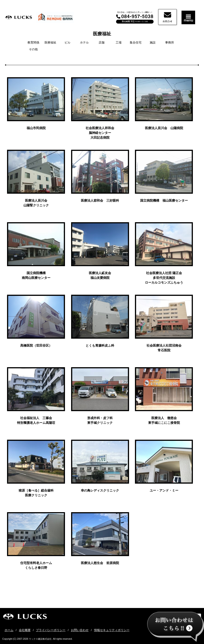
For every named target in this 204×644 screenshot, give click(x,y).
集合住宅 (136, 42)
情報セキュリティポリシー (112, 630)
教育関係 (33, 42)
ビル (67, 42)
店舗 (102, 42)
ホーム (9, 630)
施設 (153, 42)
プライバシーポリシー (51, 630)
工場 (119, 42)
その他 (33, 49)
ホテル (84, 42)
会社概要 (25, 630)
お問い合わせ (80, 630)
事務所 (170, 42)
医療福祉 (102, 34)
